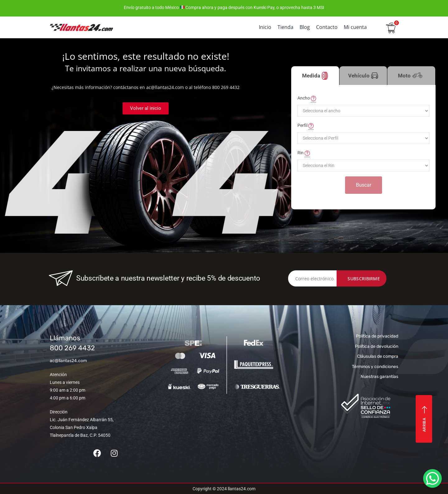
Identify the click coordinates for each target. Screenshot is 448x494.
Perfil (306, 126)
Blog (305, 27)
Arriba (425, 419)
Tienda (285, 27)
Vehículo (363, 76)
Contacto (327, 27)
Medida (315, 76)
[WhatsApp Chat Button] (432, 478)
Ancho (307, 98)
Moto (411, 79)
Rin (304, 153)
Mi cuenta (355, 27)
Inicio (265, 27)
